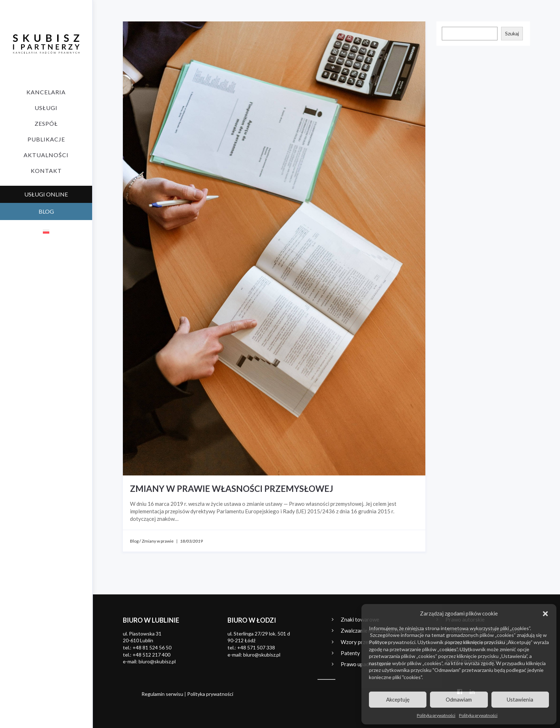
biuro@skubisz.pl (157, 661)
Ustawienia (520, 699)
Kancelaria (46, 92)
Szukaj (512, 33)
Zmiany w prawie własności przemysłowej (232, 488)
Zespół (46, 123)
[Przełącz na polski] (46, 231)
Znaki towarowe (360, 619)
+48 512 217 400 (151, 655)
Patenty (350, 653)
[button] (545, 614)
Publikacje (46, 139)
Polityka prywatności (436, 715)
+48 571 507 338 (256, 647)
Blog (134, 541)
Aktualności (46, 155)
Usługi (46, 108)
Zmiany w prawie (158, 541)
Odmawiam (459, 699)
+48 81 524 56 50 (152, 647)
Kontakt (46, 171)
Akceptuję (398, 699)
